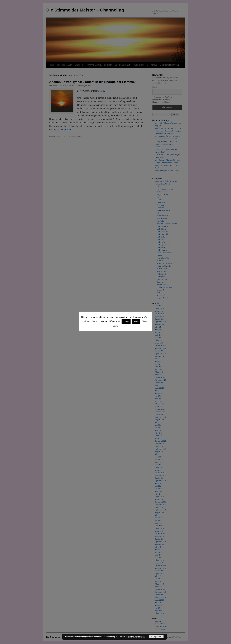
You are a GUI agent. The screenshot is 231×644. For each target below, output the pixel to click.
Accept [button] (126, 321)
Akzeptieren (156, 637)
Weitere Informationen (137, 637)
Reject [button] (136, 321)
